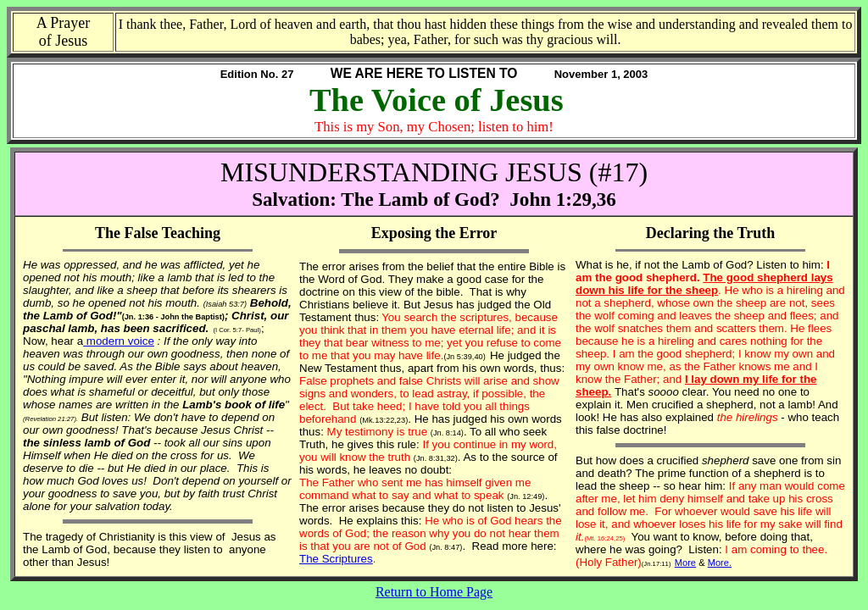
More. (720, 563)
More (685, 563)
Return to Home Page (434, 592)
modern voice (119, 341)
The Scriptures (336, 559)
